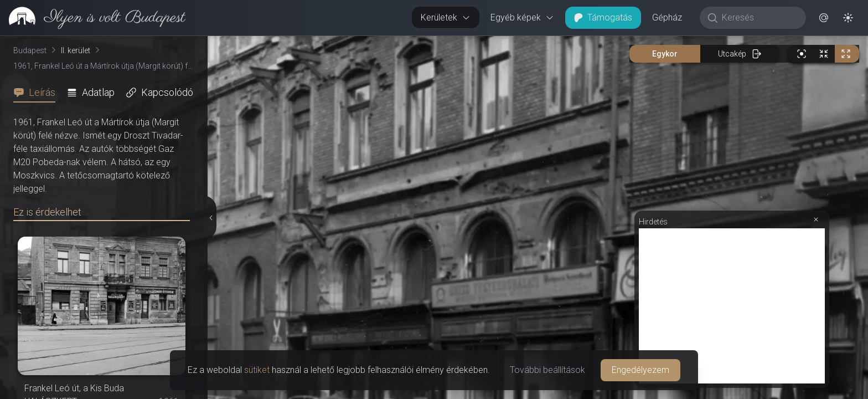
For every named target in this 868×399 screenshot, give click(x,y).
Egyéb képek (522, 17)
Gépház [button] (667, 17)
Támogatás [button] (603, 17)
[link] (93, 18)
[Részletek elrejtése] (210, 218)
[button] (824, 18)
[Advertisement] (732, 306)
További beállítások (547, 370)
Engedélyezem (640, 370)
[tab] (38, 93)
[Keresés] (759, 18)
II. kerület (76, 50)
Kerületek (446, 17)
